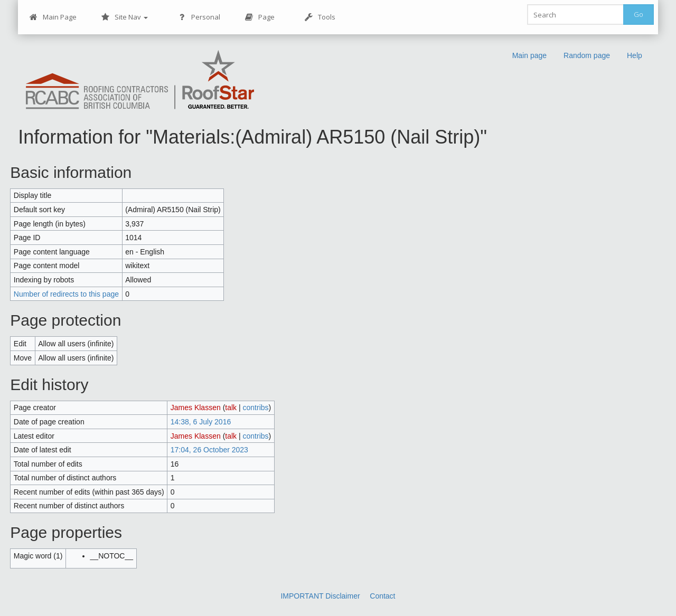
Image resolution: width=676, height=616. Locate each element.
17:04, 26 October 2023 (209, 450)
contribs (256, 407)
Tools (320, 17)
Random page (587, 55)
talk (231, 407)
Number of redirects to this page (66, 294)
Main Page (53, 17)
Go (639, 14)
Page (260, 17)
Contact (382, 596)
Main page (529, 55)
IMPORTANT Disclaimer (320, 596)
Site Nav (124, 17)
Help (635, 55)
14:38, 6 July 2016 (201, 422)
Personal (199, 17)
